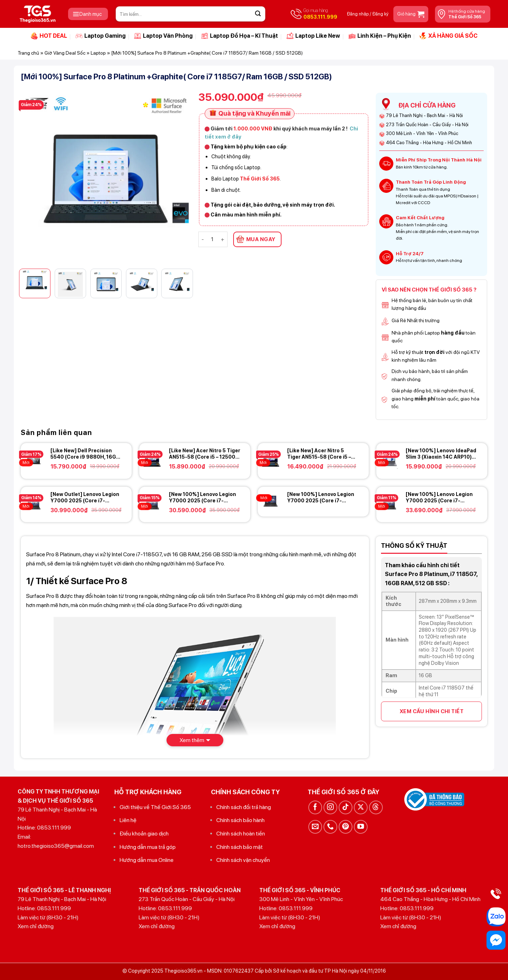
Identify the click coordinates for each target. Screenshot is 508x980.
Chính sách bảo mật (240, 847)
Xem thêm (192, 740)
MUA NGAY (261, 239)
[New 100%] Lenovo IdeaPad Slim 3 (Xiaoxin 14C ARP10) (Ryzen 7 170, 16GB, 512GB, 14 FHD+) (441, 454)
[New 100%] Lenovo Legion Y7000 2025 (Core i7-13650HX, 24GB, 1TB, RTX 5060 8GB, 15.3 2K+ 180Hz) (321, 498)
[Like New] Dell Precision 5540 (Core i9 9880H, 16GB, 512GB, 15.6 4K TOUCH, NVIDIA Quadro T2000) (86, 454)
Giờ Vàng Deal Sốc (65, 53)
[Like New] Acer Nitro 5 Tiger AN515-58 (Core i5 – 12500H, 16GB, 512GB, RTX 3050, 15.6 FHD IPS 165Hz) (205, 454)
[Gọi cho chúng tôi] (330, 827)
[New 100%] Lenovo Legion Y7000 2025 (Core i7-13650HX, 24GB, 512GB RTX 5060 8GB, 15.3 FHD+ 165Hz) (205, 498)
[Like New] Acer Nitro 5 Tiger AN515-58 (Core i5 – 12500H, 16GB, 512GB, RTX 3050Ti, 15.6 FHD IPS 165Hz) (322, 454)
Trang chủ (28, 53)
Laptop (98, 53)
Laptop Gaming (101, 36)
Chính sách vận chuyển (243, 860)
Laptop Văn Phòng (163, 36)
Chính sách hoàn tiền (241, 834)
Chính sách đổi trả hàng (244, 807)
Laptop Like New (313, 36)
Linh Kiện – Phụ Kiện (380, 36)
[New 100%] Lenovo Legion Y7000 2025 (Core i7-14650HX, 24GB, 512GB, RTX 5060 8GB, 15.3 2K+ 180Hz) (441, 498)
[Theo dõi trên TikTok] (346, 807)
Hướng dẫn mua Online (147, 860)
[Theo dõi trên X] (361, 807)
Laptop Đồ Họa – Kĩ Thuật (240, 36)
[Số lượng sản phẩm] (212, 239)
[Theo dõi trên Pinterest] (346, 827)
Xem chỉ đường (36, 926)
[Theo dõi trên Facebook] (315, 807)
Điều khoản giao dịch (144, 834)
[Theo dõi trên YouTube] (361, 827)
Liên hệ (128, 820)
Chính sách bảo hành (240, 820)
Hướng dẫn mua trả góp (148, 847)
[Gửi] (258, 14)
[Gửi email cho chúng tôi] (315, 827)
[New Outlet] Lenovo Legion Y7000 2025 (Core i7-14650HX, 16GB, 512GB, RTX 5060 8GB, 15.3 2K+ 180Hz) (86, 498)
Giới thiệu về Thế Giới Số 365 (155, 807)
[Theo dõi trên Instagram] (330, 807)
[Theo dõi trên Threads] (376, 807)
